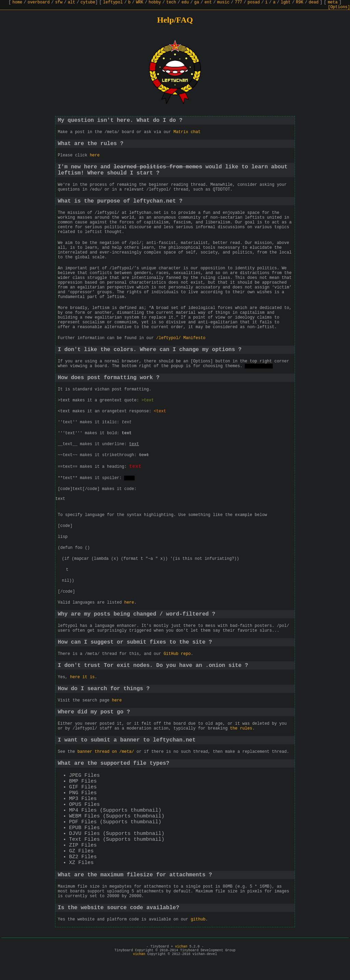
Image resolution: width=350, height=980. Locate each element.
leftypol (113, 2)
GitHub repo (177, 655)
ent (208, 2)
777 (239, 2)
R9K (300, 2)
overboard (39, 2)
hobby (155, 2)
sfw (59, 2)
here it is (82, 678)
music (223, 2)
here (95, 155)
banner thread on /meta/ (106, 753)
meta (333, 2)
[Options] (339, 7)
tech (171, 2)
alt (71, 2)
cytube (88, 2)
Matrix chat (187, 132)
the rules (241, 730)
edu (185, 2)
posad (254, 2)
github (198, 920)
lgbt (286, 2)
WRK (140, 2)
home (17, 2)
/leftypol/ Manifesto (181, 338)
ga (197, 2)
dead (314, 2)
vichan (181, 948)
